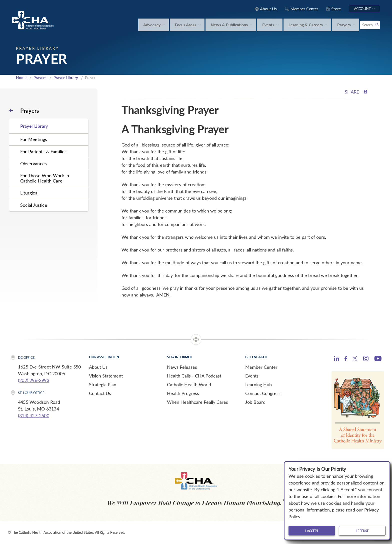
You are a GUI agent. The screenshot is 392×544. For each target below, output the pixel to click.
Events (252, 376)
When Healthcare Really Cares (197, 402)
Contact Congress (263, 393)
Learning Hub (258, 384)
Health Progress (183, 393)
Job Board (255, 402)
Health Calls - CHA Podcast (194, 376)
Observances (33, 163)
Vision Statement (106, 376)
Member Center (261, 367)
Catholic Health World (189, 384)
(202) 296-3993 (34, 380)
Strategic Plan (103, 384)
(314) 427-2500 (34, 415)
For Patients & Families (43, 151)
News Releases (182, 367)
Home (21, 77)
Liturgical (29, 193)
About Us (98, 367)
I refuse (362, 531)
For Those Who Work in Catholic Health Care (45, 178)
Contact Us (100, 393)
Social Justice (34, 205)
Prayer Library (66, 77)
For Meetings (34, 139)
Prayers (40, 77)
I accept (312, 531)
